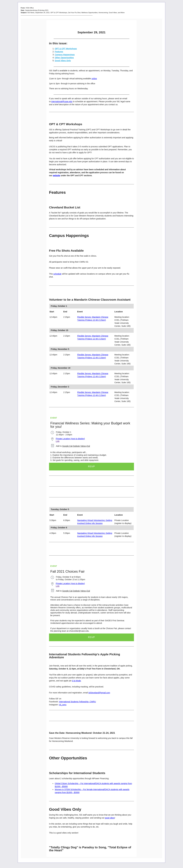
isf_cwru (63, 705)
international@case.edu (62, 101)
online (94, 79)
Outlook (76, 446)
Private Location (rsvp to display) (70, 439)
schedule (57, 274)
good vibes (110, 818)
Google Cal (67, 446)
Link (58, 441)
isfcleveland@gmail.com (99, 693)
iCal (88, 446)
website (56, 175)
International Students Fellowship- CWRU (77, 702)
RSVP (91, 467)
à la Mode (76, 681)
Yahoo (83, 446)
